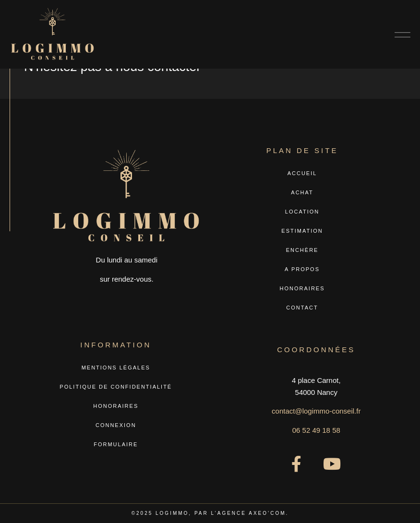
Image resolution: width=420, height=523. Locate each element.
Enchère (302, 250)
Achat (302, 192)
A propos (302, 269)
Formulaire (116, 444)
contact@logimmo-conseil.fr (316, 411)
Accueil (302, 173)
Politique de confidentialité (116, 387)
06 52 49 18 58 (316, 430)
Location (302, 212)
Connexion (116, 425)
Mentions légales (116, 368)
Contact (302, 308)
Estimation (302, 231)
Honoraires (302, 288)
